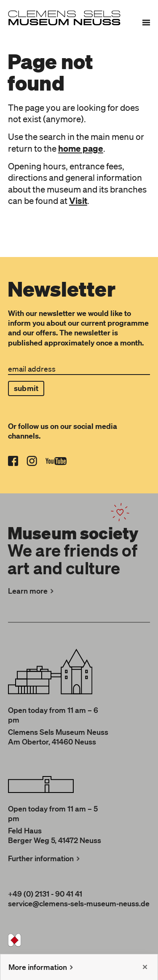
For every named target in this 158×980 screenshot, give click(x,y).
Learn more (32, 591)
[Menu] (146, 22)
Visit (78, 201)
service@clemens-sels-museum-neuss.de (79, 903)
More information (42, 967)
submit (26, 388)
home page (81, 148)
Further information (45, 858)
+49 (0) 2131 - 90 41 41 (45, 894)
